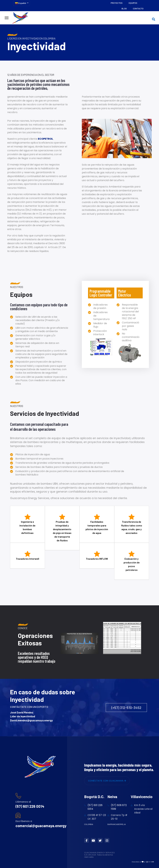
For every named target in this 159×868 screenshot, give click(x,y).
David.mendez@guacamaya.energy (31, 720)
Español (21, 3)
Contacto (138, 8)
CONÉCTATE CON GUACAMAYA (107, 781)
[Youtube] (93, 840)
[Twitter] (100, 840)
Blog (124, 8)
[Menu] (7, 18)
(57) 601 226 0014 (30, 806)
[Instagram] (107, 840)
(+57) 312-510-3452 (126, 708)
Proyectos (117, 3)
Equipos (133, 3)
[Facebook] (86, 840)
